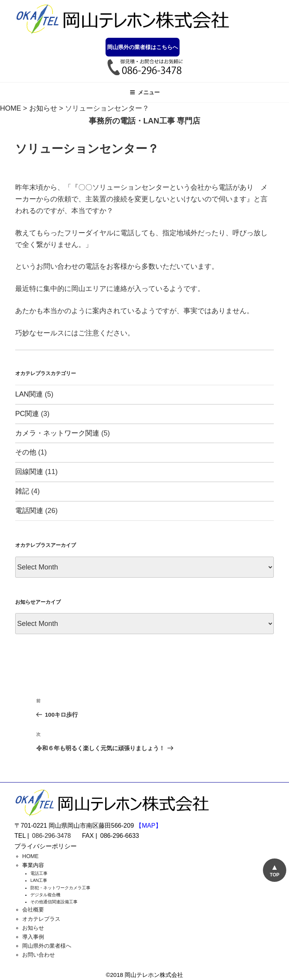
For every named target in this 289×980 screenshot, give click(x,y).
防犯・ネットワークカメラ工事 (60, 888)
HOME (30, 856)
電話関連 (29, 511)
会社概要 (33, 909)
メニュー (145, 92)
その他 (26, 452)
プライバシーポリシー (46, 846)
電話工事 (39, 873)
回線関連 (29, 472)
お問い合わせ (39, 955)
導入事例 (33, 937)
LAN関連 (29, 394)
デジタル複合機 (45, 895)
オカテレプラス (41, 919)
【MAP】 (149, 826)
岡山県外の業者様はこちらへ (143, 47)
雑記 (22, 491)
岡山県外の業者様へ (47, 946)
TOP (274, 875)
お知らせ (33, 928)
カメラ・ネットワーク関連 (57, 433)
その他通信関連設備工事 (54, 902)
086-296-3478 (51, 836)
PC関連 (27, 414)
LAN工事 (39, 880)
